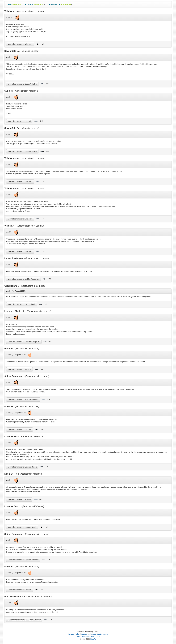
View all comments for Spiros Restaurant (23, 399)
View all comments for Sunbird (19, 121)
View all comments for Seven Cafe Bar (22, 84)
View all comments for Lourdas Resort (22, 467)
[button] (35, 4)
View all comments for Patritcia (19, 369)
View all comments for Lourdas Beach (22, 527)
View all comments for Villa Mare (20, 44)
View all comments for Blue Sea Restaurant (24, 620)
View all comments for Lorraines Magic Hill (24, 342)
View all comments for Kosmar (19, 499)
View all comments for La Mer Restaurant (23, 279)
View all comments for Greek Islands (22, 304)
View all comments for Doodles (20, 429)
